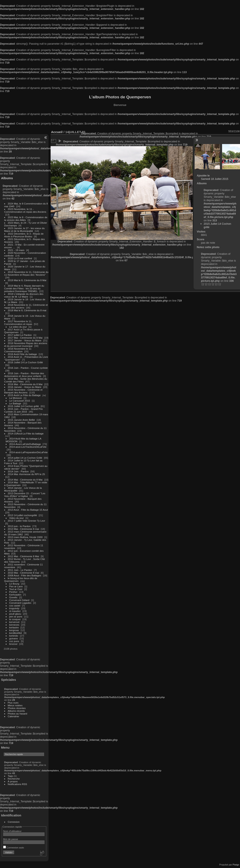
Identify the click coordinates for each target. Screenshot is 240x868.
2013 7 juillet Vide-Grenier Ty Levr (26, 521)
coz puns (14, 641)
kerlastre (14, 627)
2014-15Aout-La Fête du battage (26, 433)
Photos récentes (17, 708)
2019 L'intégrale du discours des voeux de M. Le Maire (24, 295)
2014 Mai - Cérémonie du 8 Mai (25, 480)
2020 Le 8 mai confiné (20, 258)
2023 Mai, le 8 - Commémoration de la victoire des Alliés (26, 219)
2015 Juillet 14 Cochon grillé (23, 406)
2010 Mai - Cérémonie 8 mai (23, 573)
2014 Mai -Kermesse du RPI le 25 (26, 474)
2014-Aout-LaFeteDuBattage (25, 444)
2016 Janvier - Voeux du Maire (25, 387)
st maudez (15, 611)
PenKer (13, 592)
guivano (14, 638)
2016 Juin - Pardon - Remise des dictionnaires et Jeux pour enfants (24, 375)
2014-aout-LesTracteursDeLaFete (28, 447)
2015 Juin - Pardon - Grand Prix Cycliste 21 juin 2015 (24, 410)
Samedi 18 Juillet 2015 (215, 179)
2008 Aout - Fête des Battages (25, 575)
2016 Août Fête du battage (22, 354)
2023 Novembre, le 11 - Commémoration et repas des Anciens (25, 210)
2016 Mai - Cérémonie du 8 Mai (25, 384)
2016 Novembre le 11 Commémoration (18, 350)
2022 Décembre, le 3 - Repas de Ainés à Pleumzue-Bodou (24, 235)
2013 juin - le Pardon (19, 526)
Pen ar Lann (16, 586)
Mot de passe (11, 839)
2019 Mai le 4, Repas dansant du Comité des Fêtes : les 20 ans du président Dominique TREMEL (24, 288)
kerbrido (14, 636)
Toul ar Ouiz (16, 589)
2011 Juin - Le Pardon (20, 570)
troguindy (14, 608)
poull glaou (15, 614)
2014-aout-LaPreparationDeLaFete (29, 452)
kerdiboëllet (16, 633)
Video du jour (17, 518)
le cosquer (15, 619)
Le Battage (15, 403)
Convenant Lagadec (20, 603)
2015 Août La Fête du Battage (24, 395)
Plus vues (13, 703)
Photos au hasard (18, 714)
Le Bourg (14, 584)
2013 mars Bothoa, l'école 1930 (25, 537)
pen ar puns (16, 616)
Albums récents (16, 711)
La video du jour (18, 327)
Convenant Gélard (19, 600)
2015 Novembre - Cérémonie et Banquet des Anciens (23, 391)
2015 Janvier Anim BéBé (21, 420)
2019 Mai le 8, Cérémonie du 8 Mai (27, 280)
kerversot (14, 622)
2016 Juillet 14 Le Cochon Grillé (25, 362)
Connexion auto (14, 847)
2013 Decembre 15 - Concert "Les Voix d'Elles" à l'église (25, 495)
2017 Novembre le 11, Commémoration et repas (18, 323)
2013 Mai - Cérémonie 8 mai (23, 529)
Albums (7, 178)
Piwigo (236, 865)
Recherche (14, 779)
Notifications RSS (18, 784)
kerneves (14, 625)
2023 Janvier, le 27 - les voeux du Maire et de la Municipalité (24, 230)
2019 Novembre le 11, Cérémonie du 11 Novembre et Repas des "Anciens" (26, 273)
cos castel (15, 606)
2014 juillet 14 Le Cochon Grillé (25, 458)
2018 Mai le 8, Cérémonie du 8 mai (27, 310)
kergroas (14, 630)
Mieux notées (15, 705)
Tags (10, 776)
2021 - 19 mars (16, 250)
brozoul (13, 644)
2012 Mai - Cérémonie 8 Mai (23, 556)
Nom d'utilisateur (12, 831)
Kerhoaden (15, 595)
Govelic (13, 597)
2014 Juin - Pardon (18, 471)
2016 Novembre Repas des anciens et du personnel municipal (26, 345)
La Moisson (16, 398)
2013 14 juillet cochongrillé (23, 515)
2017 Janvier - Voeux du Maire (25, 340)
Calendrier (13, 716)
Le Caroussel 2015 (20, 401)
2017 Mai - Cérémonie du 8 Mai (25, 338)
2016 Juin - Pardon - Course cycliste (28, 368)
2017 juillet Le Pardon (20, 335)
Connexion (14, 822)
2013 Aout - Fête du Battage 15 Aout (28, 510)
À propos (13, 781)
